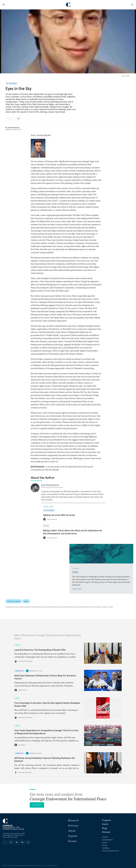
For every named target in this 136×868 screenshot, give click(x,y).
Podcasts (106, 832)
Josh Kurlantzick (14, 127)
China (26, 601)
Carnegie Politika (36, 671)
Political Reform (14, 601)
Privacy (105, 845)
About (72, 831)
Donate (72, 841)
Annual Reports (107, 840)
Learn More (77, 589)
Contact (105, 837)
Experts (73, 836)
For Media (106, 848)
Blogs (105, 828)
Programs (107, 820)
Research (73, 820)
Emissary (73, 825)
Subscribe (37, 805)
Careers (105, 842)
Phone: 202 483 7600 (10, 837)
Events (105, 824)
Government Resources (110, 851)
